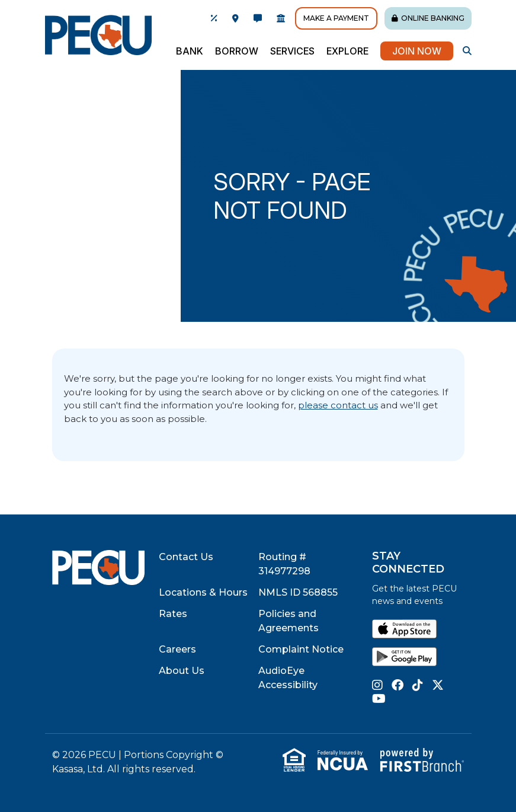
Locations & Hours (203, 592)
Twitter (438, 685)
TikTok (418, 685)
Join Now (417, 51)
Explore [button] (347, 51)
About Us (182, 671)
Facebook (398, 685)
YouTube (379, 699)
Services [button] (292, 51)
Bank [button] (190, 51)
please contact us (338, 405)
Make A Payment (336, 18)
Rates (173, 614)
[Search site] (467, 51)
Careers (177, 649)
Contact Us (186, 557)
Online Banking (433, 18)
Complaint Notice (301, 649)
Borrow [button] (237, 51)
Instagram (377, 685)
